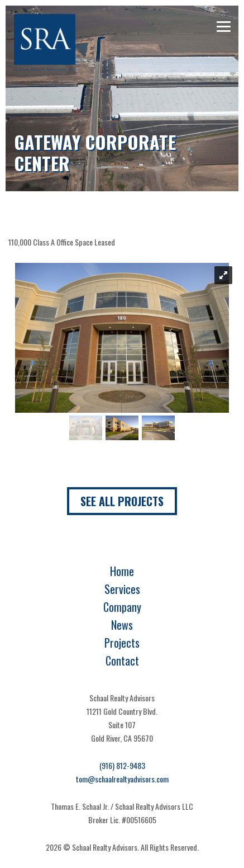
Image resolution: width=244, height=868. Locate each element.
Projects (122, 643)
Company (122, 607)
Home (122, 571)
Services (122, 589)
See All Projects (122, 501)
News (122, 625)
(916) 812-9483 (122, 765)
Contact (122, 661)
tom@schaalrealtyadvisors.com (122, 779)
